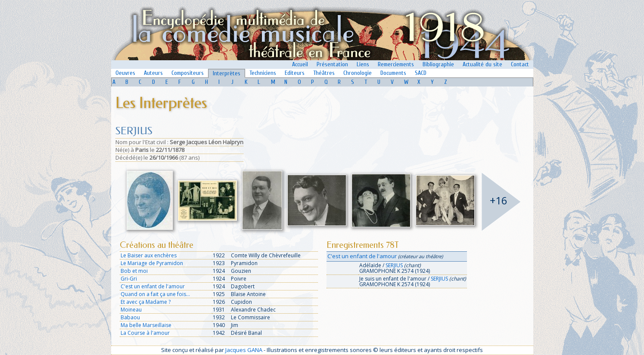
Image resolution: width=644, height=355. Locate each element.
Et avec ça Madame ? (146, 302)
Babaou (130, 317)
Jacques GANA (244, 350)
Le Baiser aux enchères (149, 255)
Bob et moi (134, 271)
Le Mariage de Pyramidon (152, 263)
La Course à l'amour (145, 333)
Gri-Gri (129, 279)
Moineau (131, 310)
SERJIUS (394, 265)
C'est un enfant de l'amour (153, 286)
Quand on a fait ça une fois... (155, 294)
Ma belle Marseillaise (146, 325)
